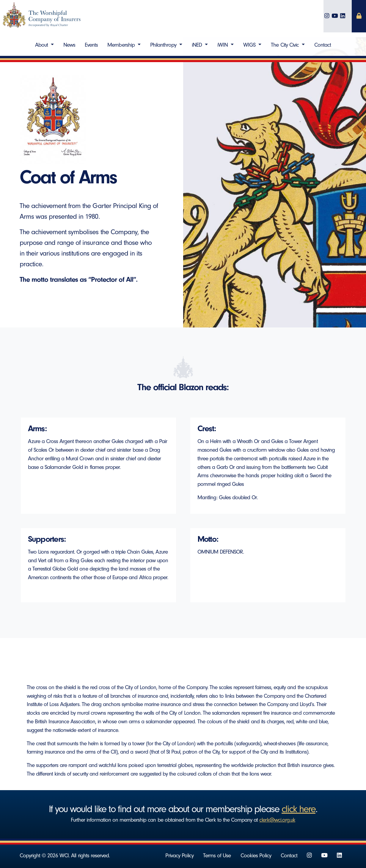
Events (91, 45)
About (42, 45)
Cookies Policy (256, 856)
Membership (122, 45)
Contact (323, 45)
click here (299, 809)
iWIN (223, 45)
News (69, 45)
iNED (198, 45)
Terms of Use (217, 856)
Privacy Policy (179, 856)
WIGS (250, 45)
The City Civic (286, 45)
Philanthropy (164, 45)
